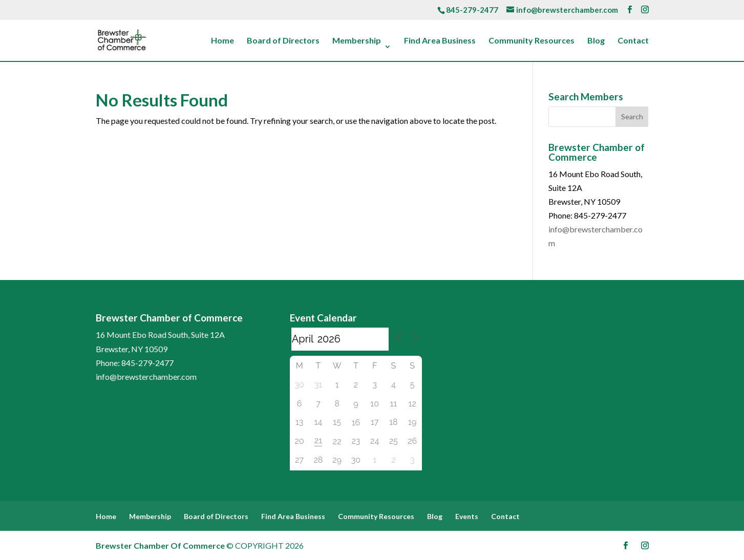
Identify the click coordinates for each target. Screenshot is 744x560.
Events (467, 516)
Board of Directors (283, 41)
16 (356, 423)
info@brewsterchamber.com (146, 376)
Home (222, 41)
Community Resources (532, 41)
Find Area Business (440, 41)
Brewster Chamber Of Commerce (160, 545)
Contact (633, 41)
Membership (357, 41)
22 (337, 441)
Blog (596, 41)
